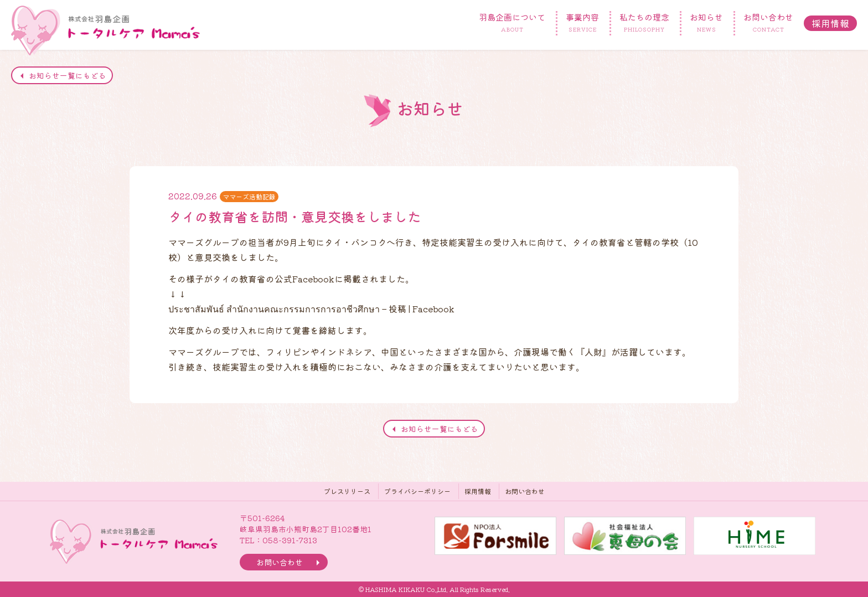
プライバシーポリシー (417, 491)
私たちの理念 (644, 23)
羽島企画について (512, 23)
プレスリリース (347, 491)
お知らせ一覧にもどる (68, 75)
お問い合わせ (768, 23)
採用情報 (830, 23)
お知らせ (706, 23)
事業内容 (582, 23)
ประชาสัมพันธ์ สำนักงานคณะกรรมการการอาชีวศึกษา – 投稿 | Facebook (311, 308)
